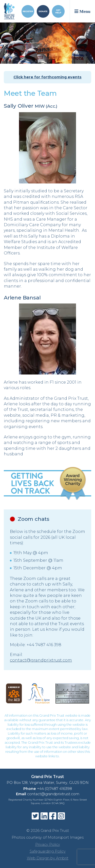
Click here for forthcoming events (48, 77)
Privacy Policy (48, 844)
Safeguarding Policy (48, 851)
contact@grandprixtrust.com (41, 660)
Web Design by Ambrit (48, 858)
